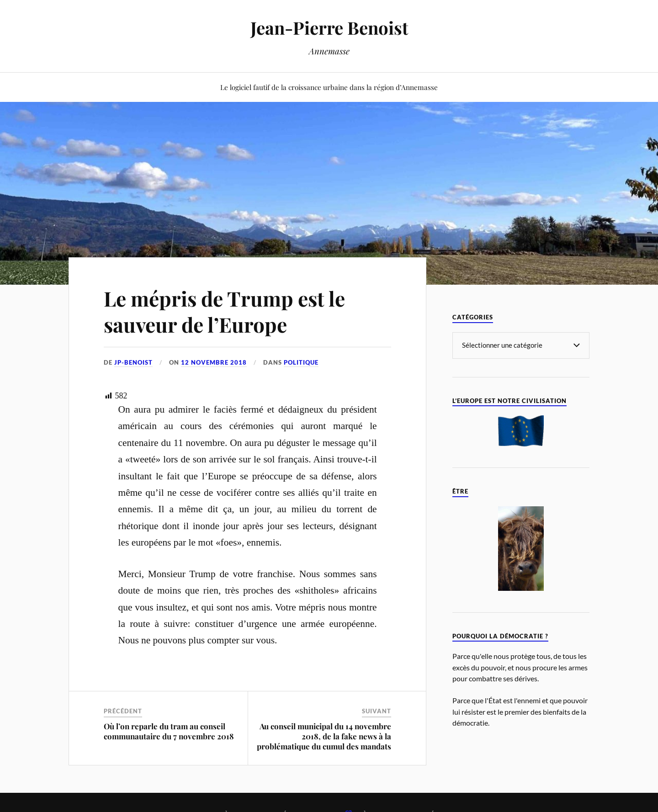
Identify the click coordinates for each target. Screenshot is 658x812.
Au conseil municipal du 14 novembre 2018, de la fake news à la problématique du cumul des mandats (324, 736)
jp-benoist (133, 362)
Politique (301, 362)
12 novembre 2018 (214, 362)
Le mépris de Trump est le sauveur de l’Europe (224, 311)
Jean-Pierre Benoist (329, 28)
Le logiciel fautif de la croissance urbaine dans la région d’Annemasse (329, 87)
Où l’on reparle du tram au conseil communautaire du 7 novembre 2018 (169, 731)
